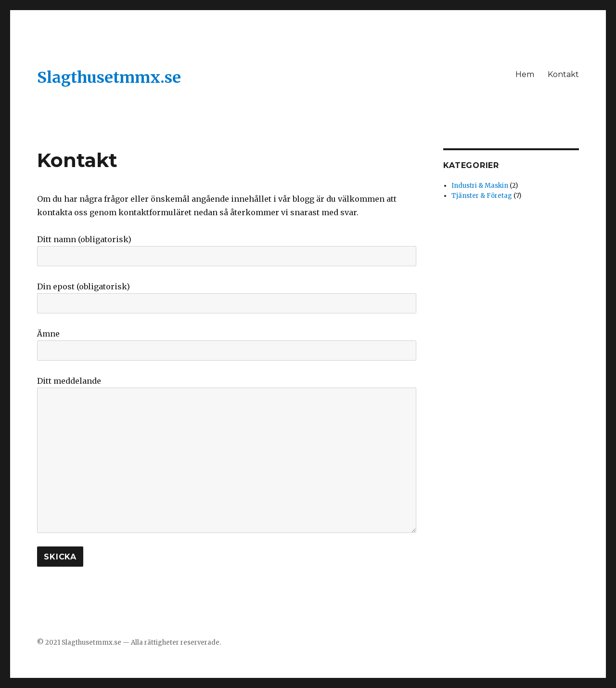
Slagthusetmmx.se (109, 78)
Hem (525, 74)
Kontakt (563, 74)
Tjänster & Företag (482, 196)
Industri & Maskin (480, 186)
